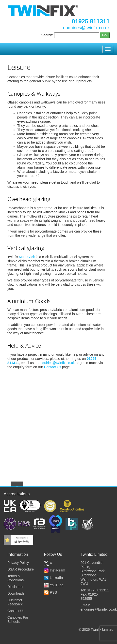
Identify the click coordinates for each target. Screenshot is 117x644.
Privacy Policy (18, 563)
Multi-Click (27, 257)
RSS (50, 592)
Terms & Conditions (16, 578)
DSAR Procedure (21, 569)
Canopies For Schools (18, 620)
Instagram (54, 570)
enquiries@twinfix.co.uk (86, 28)
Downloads (16, 593)
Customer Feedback (15, 602)
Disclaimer (15, 587)
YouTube (54, 585)
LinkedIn (53, 578)
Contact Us (53, 367)
